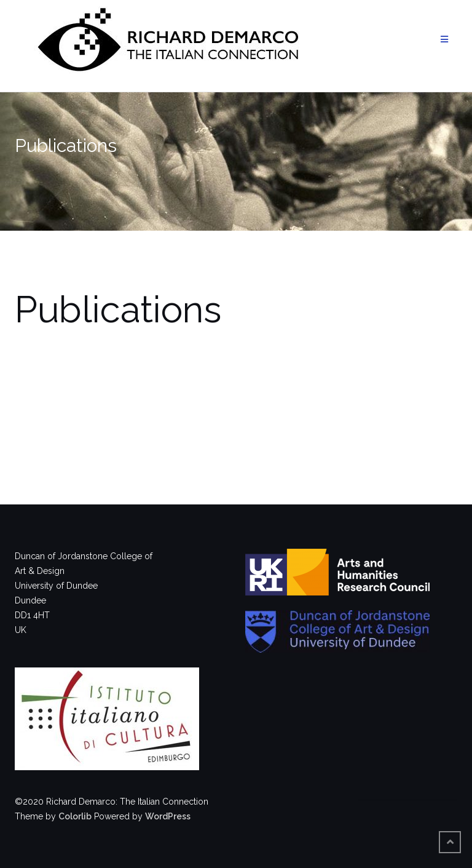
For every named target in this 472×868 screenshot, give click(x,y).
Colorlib (75, 816)
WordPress (168, 816)
